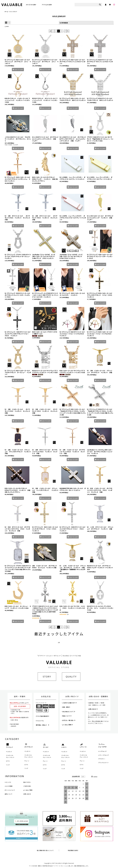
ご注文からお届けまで (69, 703)
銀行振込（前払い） (43, 725)
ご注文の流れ (27, 786)
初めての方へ (27, 782)
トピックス (8, 782)
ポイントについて (10, 790)
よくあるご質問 (67, 725)
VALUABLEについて (69, 712)
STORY (47, 677)
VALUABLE (12, 5)
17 (65, 31)
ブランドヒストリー (104, 763)
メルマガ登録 (8, 786)
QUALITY (71, 677)
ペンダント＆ (10, 756)
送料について (8, 794)
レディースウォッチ (103, 755)
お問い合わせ (93, 709)
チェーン (27, 761)
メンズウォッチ (102, 751)
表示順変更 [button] (64, 23)
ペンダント (9, 752)
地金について (67, 716)
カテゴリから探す (31, 5)
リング (8, 765)
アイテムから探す (47, 5)
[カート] (110, 5)
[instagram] (114, 5)
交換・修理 (66, 707)
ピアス (8, 761)
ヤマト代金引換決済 (43, 716)
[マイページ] (106, 5)
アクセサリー (102, 759)
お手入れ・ (69, 720)
